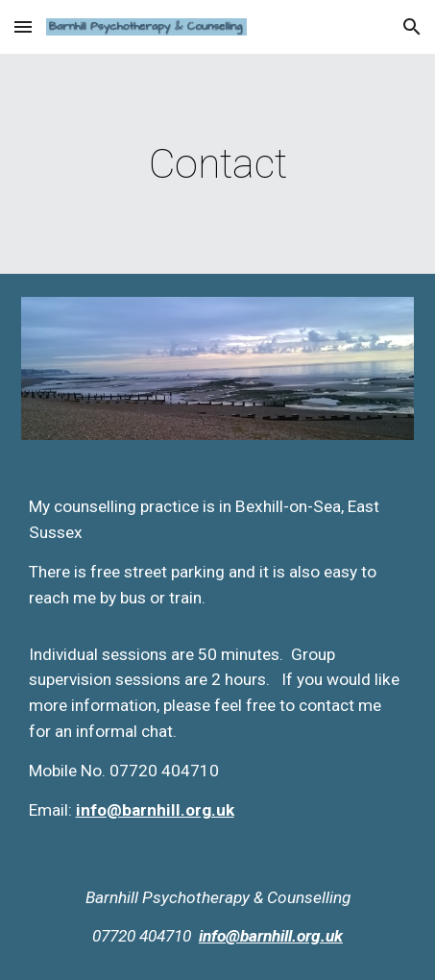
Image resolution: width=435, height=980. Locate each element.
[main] (218, 164)
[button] (23, 26)
